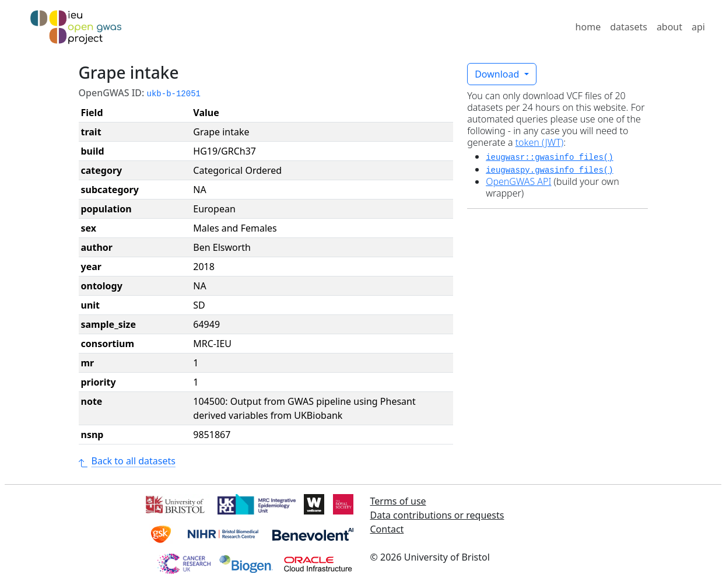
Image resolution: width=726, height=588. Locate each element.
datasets (629, 27)
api (698, 27)
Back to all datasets (127, 461)
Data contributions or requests (437, 515)
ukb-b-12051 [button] (174, 94)
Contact (387, 529)
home (588, 27)
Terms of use (398, 501)
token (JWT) (540, 142)
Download (498, 74)
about (669, 27)
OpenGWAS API (518, 181)
